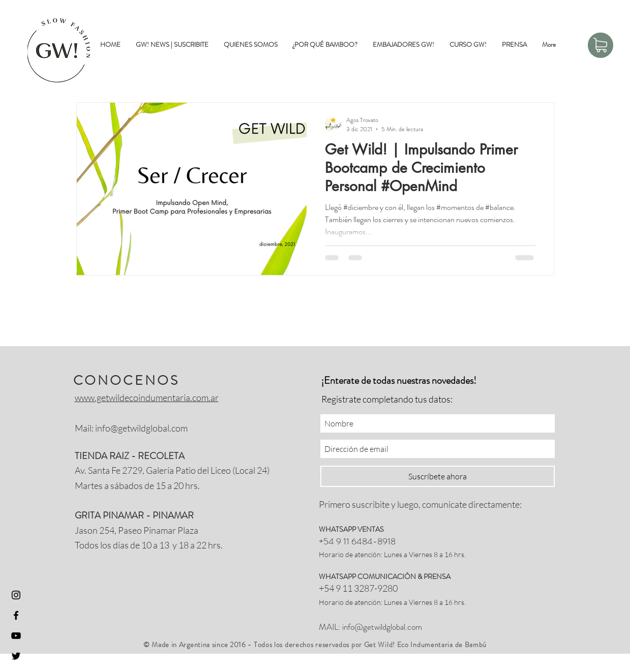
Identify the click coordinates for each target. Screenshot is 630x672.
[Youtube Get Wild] (16, 636)
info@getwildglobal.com (141, 428)
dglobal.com (402, 627)
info (348, 627)
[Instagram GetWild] (16, 595)
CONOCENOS (126, 380)
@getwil (368, 627)
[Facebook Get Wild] (16, 615)
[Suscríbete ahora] (438, 476)
